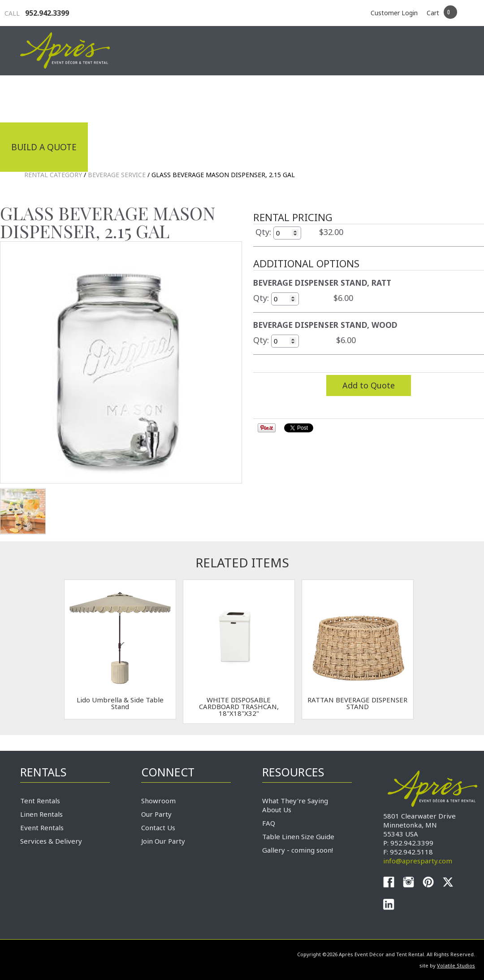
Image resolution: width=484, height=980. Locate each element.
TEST (23, 511)
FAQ (269, 823)
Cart (433, 13)
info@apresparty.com (418, 861)
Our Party (156, 814)
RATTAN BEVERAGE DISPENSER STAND (357, 703)
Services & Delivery (51, 841)
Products (267, 98)
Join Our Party (163, 841)
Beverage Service (117, 175)
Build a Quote (44, 147)
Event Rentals (42, 828)
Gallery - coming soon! (298, 850)
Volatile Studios (456, 965)
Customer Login (394, 13)
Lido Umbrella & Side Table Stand (120, 703)
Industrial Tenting (57, 98)
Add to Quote (369, 385)
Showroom (158, 801)
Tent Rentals (40, 801)
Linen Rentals (41, 814)
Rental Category (53, 175)
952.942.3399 (37, 13)
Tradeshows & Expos (173, 98)
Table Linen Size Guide (298, 836)
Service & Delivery (354, 98)
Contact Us (158, 828)
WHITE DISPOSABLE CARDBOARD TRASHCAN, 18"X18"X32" (239, 706)
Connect (438, 98)
